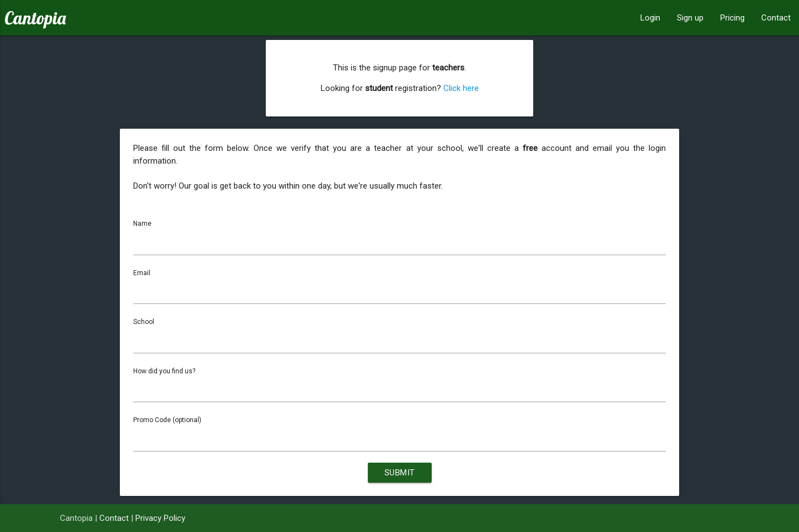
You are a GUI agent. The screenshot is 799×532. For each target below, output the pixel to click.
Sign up (690, 18)
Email (142, 273)
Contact (776, 18)
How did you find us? (164, 371)
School (144, 322)
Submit (400, 473)
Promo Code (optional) (167, 420)
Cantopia (35, 18)
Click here (461, 88)
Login (650, 18)
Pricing (732, 18)
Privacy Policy (160, 518)
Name (142, 224)
